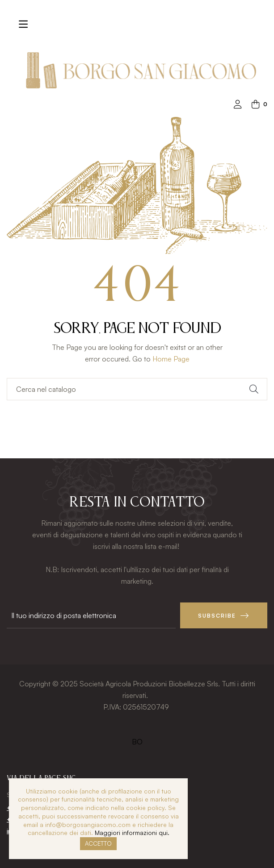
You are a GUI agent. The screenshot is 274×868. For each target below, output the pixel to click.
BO (137, 742)
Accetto (98, 843)
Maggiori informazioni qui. (132, 833)
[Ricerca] (137, 389)
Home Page (171, 359)
